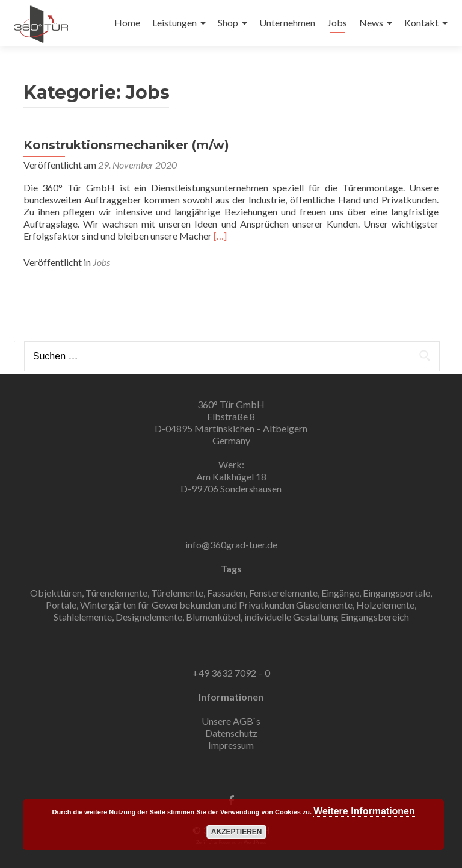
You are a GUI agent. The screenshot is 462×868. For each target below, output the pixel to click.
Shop (228, 23)
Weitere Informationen (364, 811)
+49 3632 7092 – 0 (231, 673)
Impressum (231, 745)
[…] (220, 236)
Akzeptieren (237, 832)
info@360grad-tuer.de (231, 544)
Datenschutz (231, 733)
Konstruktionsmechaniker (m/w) (126, 145)
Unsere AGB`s (231, 721)
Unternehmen (287, 23)
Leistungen (174, 23)
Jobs (337, 23)
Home (127, 23)
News (371, 23)
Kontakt (421, 23)
